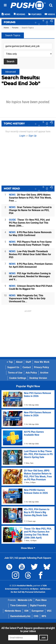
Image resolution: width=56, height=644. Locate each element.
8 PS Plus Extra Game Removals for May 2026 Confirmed (30, 234)
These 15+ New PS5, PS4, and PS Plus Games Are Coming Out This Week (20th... (29, 223)
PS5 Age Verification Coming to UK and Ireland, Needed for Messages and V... (30, 276)
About (19, 362)
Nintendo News (13, 611)
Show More (28, 548)
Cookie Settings (18, 378)
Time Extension (18, 605)
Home (6, 28)
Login (22, 136)
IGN (26, 611)
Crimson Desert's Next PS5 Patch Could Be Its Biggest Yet (31, 287)
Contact (27, 367)
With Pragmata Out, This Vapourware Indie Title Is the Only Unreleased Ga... (27, 298)
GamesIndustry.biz (20, 616)
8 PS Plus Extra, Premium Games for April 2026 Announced (31, 265)
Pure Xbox (41, 600)
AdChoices (45, 589)
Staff (28, 362)
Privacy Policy (42, 367)
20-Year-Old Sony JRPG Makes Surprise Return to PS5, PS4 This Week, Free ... (30, 198)
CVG (36, 616)
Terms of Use (15, 373)
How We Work (42, 362)
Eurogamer (38, 611)
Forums (10, 22)
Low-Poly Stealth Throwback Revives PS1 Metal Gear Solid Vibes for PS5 (30, 254)
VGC (49, 611)
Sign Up (33, 136)
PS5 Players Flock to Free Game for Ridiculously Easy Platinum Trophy (30, 243)
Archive (44, 373)
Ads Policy (31, 373)
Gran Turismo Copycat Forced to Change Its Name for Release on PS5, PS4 (30, 210)
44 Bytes (34, 589)
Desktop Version (38, 378)
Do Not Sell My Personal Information (28, 592)
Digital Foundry (38, 605)
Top (10, 362)
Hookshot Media (25, 586)
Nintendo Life (25, 600)
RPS (44, 616)
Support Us (13, 367)
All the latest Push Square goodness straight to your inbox (28, 630)
